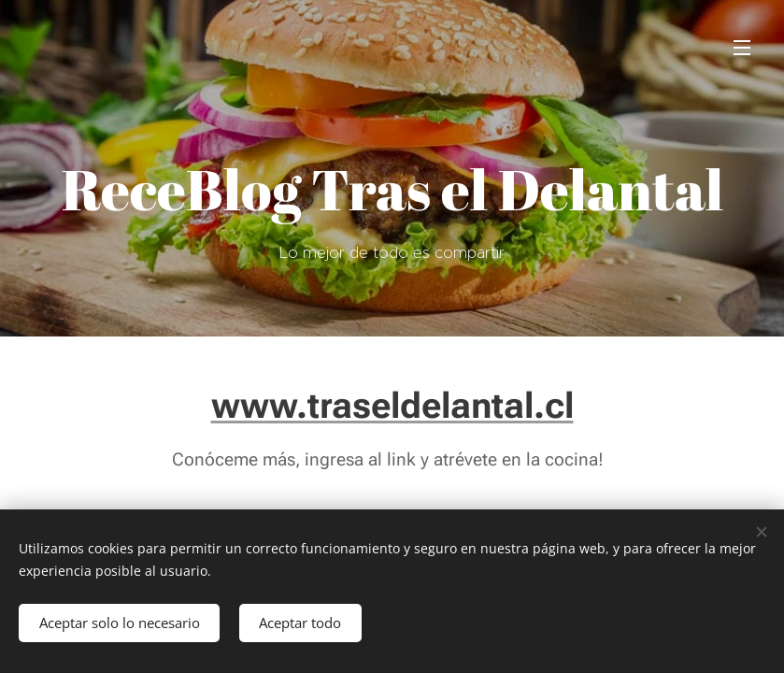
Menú (742, 48)
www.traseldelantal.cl (392, 405)
